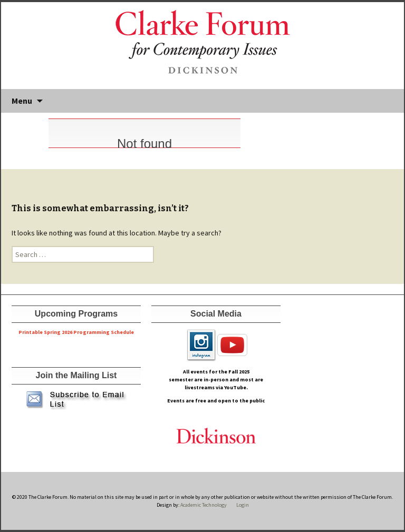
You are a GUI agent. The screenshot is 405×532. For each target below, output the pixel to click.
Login (243, 505)
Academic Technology (203, 505)
